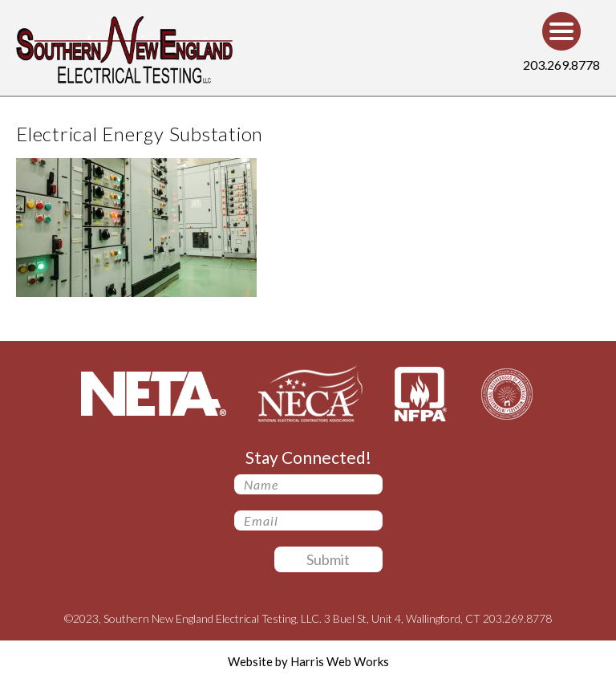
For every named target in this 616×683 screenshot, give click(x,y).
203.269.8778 (561, 65)
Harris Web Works (340, 661)
